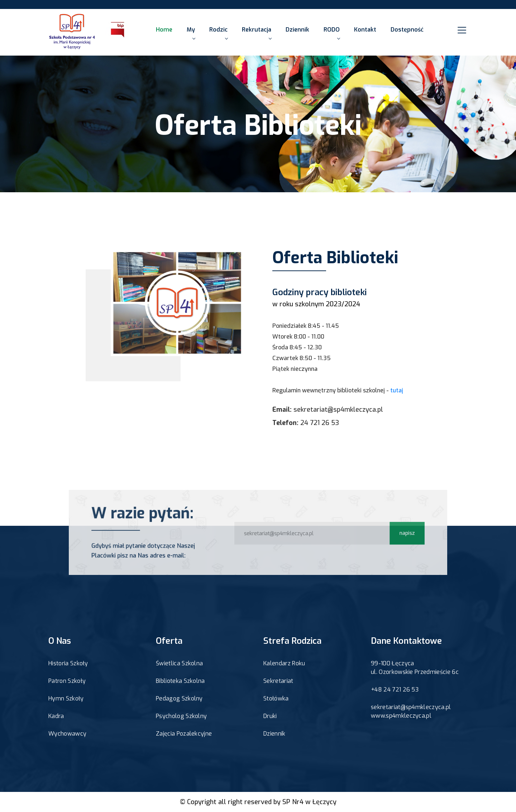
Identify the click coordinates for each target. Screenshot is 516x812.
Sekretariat (278, 681)
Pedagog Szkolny (179, 698)
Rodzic (218, 32)
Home (164, 30)
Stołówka (276, 698)
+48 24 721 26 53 (395, 690)
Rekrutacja (257, 32)
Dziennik (297, 30)
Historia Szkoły (68, 663)
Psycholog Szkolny (181, 716)
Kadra (56, 716)
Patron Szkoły (67, 681)
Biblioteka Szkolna (180, 681)
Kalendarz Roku (284, 663)
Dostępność (407, 30)
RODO (332, 32)
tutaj (397, 390)
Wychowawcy (67, 734)
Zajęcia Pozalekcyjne (184, 734)
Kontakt (365, 30)
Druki (270, 716)
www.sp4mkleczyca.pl (401, 716)
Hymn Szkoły (66, 698)
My (191, 32)
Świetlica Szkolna (179, 663)
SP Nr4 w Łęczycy (309, 802)
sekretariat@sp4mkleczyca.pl (338, 410)
